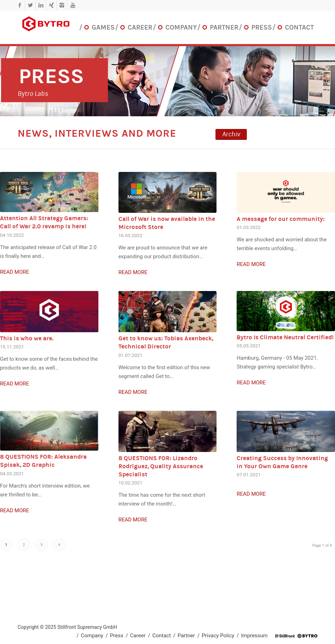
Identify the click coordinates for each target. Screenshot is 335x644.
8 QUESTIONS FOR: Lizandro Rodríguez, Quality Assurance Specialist (161, 466)
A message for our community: (281, 219)
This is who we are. (27, 338)
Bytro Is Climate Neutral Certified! (285, 337)
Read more (14, 272)
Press (51, 76)
